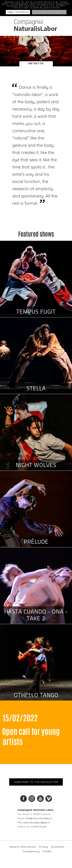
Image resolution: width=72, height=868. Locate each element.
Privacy (44, 847)
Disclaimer (58, 847)
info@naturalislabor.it (39, 818)
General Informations (23, 847)
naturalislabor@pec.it (37, 823)
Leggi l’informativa (18, 12)
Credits (47, 851)
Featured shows (36, 234)
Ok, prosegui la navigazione (49, 12)
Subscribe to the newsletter (36, 782)
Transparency (31, 851)
